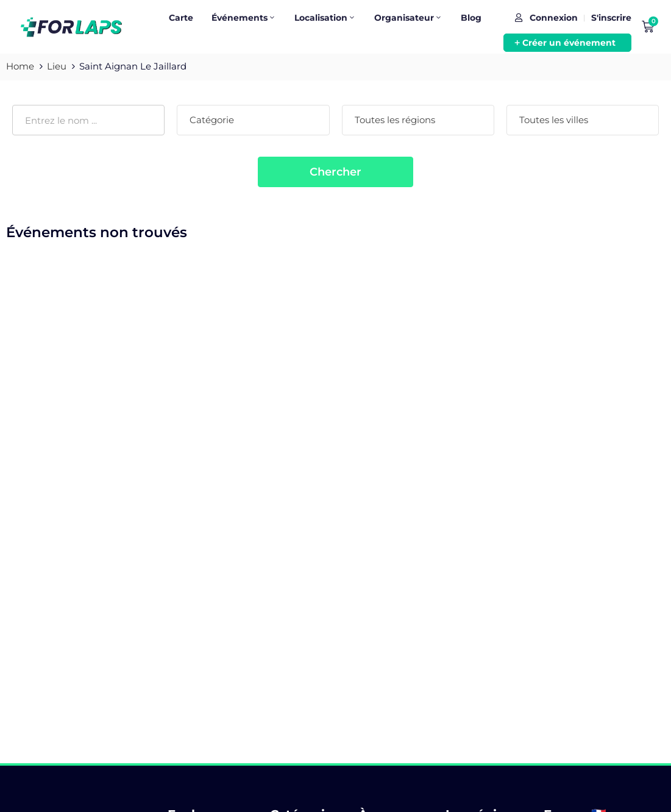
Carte (181, 18)
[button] (567, 43)
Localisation (325, 18)
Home (20, 66)
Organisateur (408, 18)
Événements (244, 18)
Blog (471, 18)
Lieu (57, 66)
